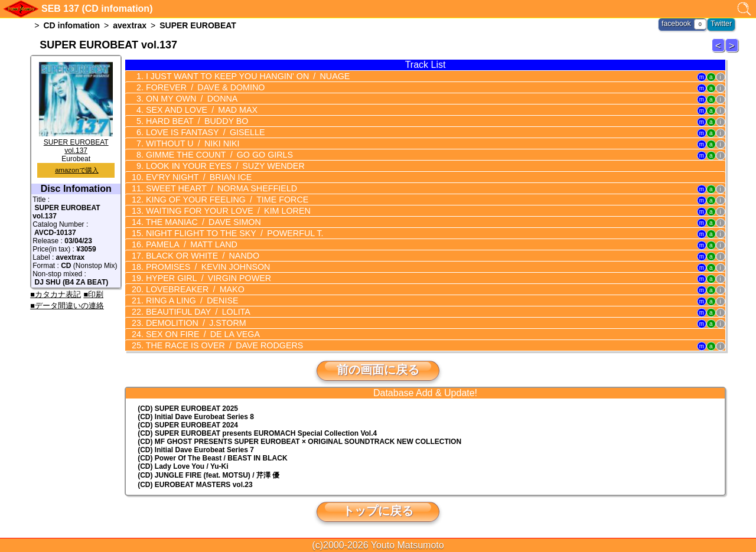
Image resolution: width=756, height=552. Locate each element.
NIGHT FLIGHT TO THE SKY (231, 233)
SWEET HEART (218, 188)
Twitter (721, 24)
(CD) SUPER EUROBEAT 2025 (188, 409)
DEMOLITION (193, 323)
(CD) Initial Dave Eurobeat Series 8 (196, 417)
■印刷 (93, 294)
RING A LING (189, 301)
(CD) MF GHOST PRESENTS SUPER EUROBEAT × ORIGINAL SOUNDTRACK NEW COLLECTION (299, 442)
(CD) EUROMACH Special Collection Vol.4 (257, 433)
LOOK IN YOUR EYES (222, 166)
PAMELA (189, 244)
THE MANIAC (201, 222)
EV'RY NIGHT (196, 177)
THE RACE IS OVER (221, 345)
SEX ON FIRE (200, 334)
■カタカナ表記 (56, 294)
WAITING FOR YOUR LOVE (225, 211)
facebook (677, 24)
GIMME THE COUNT (216, 155)
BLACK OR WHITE (200, 256)
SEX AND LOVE (199, 110)
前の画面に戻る (378, 370)
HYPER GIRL (206, 278)
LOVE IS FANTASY (202, 132)
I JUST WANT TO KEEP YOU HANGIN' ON (244, 76)
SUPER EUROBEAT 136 (720, 52)
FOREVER (202, 87)
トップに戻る (378, 511)
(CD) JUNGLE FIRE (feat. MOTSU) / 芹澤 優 (208, 475)
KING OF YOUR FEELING (224, 200)
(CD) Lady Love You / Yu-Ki (183, 466)
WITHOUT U (190, 143)
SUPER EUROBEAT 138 (734, 52)
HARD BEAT (194, 121)
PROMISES (205, 267)
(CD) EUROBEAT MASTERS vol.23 (195, 485)
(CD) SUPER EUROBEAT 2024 (188, 425)
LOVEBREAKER (192, 289)
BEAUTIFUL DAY (195, 312)
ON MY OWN (189, 99)
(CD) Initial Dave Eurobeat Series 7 (196, 450)
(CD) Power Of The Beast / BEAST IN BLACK (212, 458)
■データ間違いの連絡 (67, 306)
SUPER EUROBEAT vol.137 (76, 142)
